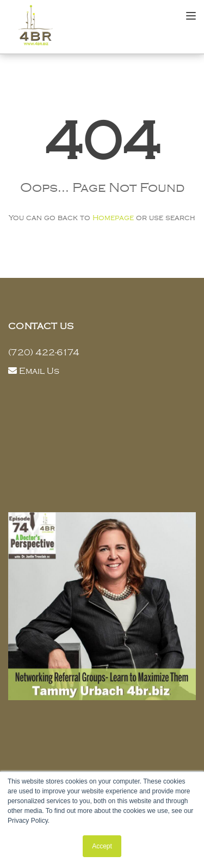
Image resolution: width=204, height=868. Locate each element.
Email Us (39, 371)
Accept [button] (102, 846)
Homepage (113, 218)
